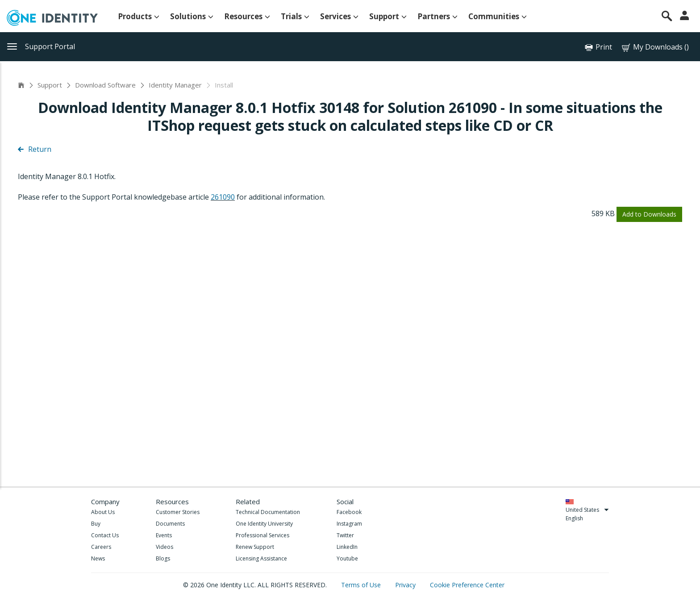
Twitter (345, 535)
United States (587, 510)
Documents (170, 524)
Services (339, 16)
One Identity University (264, 524)
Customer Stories (178, 512)
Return (35, 149)
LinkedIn (347, 547)
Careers (101, 547)
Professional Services (262, 535)
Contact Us (105, 535)
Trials (295, 16)
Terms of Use (362, 585)
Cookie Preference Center (467, 585)
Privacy (406, 585)
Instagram (349, 524)
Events (164, 535)
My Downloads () (655, 47)
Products (139, 16)
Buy (96, 524)
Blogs (163, 558)
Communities (498, 16)
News (98, 558)
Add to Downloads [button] (649, 214)
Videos (165, 547)
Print (604, 47)
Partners (437, 16)
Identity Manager (175, 85)
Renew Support (255, 547)
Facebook (349, 512)
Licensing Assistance (261, 558)
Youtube (347, 558)
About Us (103, 512)
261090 (223, 197)
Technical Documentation (268, 512)
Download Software (105, 85)
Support (388, 16)
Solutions (192, 16)
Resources (247, 16)
